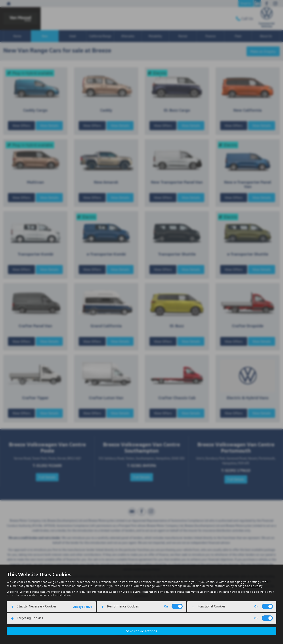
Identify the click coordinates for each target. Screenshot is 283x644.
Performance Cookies (123, 606)
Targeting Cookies (30, 618)
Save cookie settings (142, 631)
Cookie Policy (254, 586)
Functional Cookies (211, 606)
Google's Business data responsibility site (145, 592)
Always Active (83, 607)
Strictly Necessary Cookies (37, 606)
